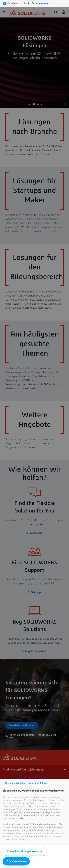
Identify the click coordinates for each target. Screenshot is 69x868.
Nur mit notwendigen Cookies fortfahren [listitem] (26, 783)
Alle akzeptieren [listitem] (16, 861)
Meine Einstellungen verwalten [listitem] (25, 851)
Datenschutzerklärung (14, 840)
